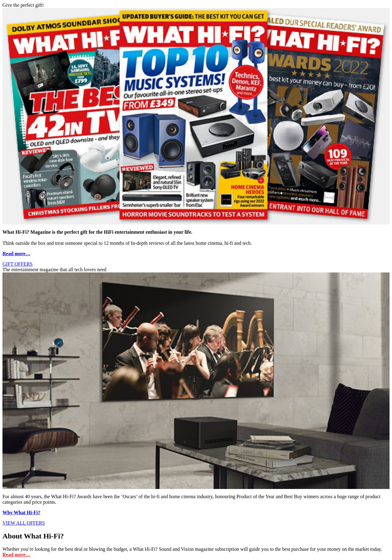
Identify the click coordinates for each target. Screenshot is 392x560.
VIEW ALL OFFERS (24, 523)
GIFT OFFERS (18, 264)
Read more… (16, 254)
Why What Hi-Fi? (21, 512)
